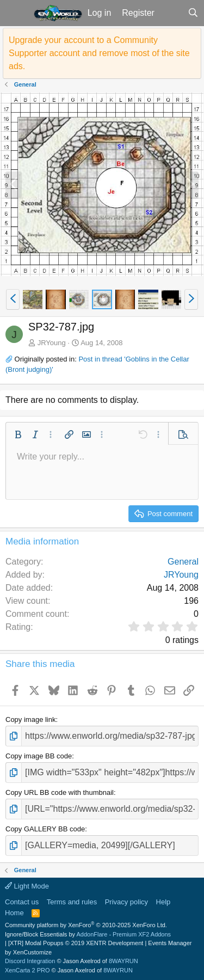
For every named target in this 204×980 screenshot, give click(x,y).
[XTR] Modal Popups (76, 943)
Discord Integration (30, 961)
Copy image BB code (39, 756)
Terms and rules (72, 902)
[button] (16, 13)
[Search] (193, 13)
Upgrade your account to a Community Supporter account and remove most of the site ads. (99, 53)
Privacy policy (126, 902)
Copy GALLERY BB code (45, 829)
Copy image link (31, 719)
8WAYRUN (123, 961)
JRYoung (52, 343)
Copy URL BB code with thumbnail (60, 792)
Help (163, 902)
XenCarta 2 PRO (27, 970)
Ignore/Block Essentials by (88, 934)
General (183, 562)
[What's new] (171, 13)
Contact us (22, 902)
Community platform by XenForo (86, 925)
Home (14, 913)
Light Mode (27, 886)
